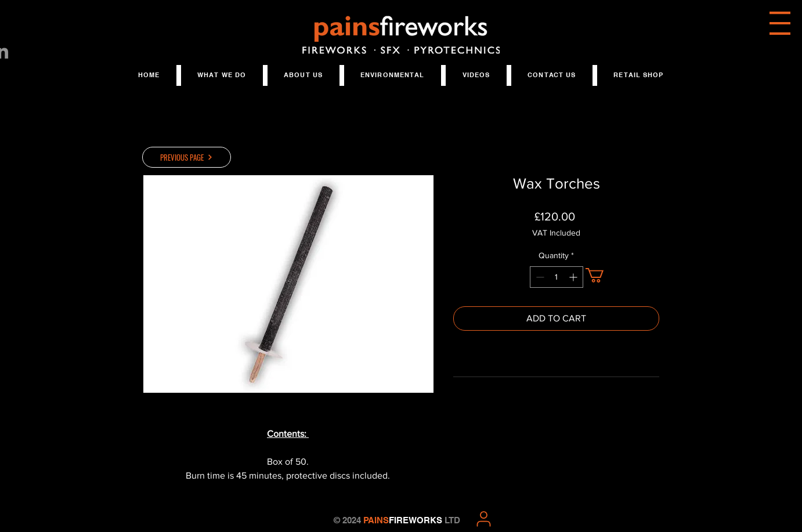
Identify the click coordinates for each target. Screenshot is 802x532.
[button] (780, 23)
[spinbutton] (557, 277)
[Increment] (574, 277)
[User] (483, 519)
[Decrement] (539, 277)
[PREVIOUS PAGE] (187, 157)
